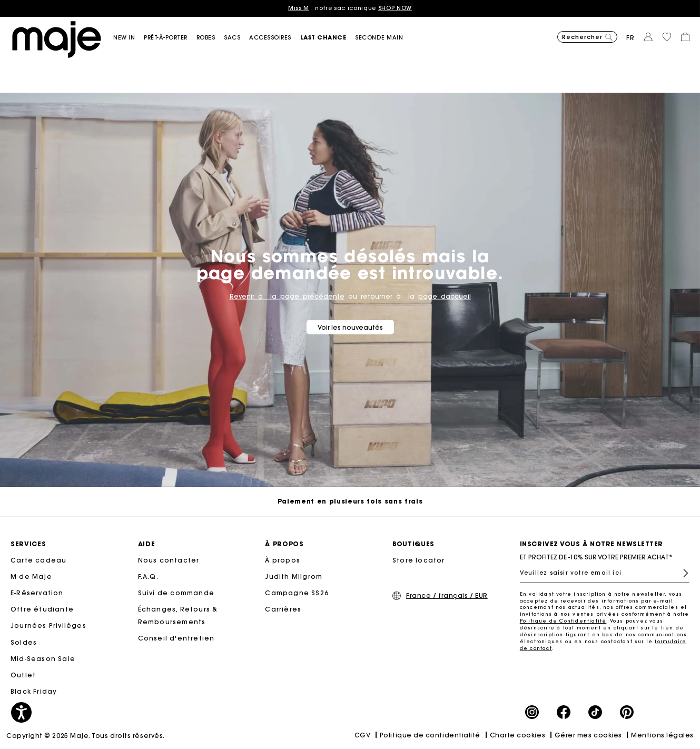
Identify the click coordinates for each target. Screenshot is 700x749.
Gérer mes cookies (588, 735)
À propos (283, 560)
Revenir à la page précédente (287, 296)
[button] (129, 38)
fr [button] (630, 38)
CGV (363, 735)
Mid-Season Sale (43, 659)
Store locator (419, 560)
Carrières (283, 609)
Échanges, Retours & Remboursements (178, 615)
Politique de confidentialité (430, 735)
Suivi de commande (176, 593)
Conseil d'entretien (176, 638)
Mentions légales (662, 735)
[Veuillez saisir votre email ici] (605, 573)
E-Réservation (37, 593)
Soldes (24, 642)
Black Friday (34, 691)
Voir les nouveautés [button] (350, 327)
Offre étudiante (42, 609)
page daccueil (445, 296)
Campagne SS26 (297, 593)
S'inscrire (686, 573)
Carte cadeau (38, 560)
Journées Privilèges (48, 625)
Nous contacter (169, 560)
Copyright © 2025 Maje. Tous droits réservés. (86, 736)
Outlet (23, 675)
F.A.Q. (148, 576)
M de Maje (31, 576)
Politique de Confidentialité (563, 621)
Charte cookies (518, 735)
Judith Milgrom (294, 576)
